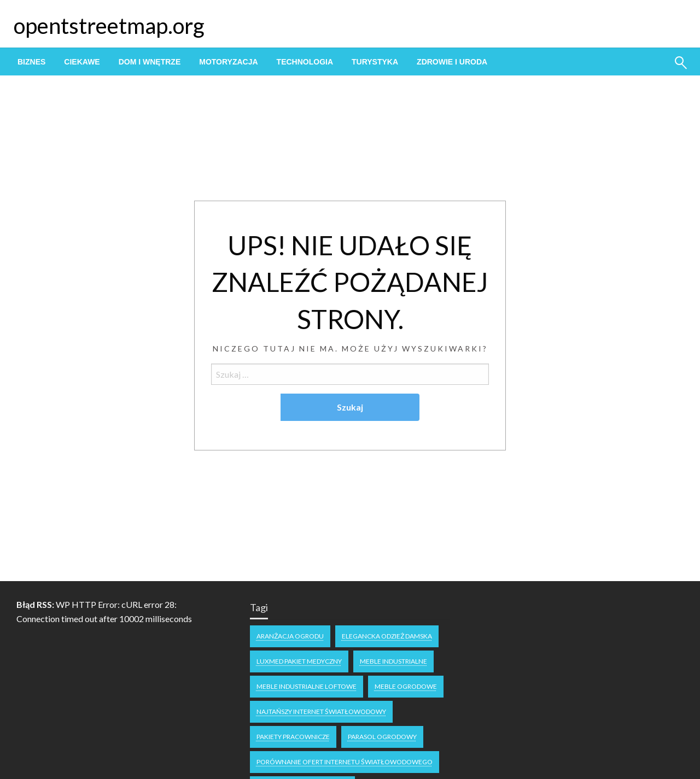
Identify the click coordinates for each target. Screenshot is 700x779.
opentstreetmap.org (109, 26)
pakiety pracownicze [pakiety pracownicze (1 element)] (293, 737)
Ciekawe (82, 62)
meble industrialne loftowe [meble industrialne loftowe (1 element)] (307, 686)
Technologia (305, 62)
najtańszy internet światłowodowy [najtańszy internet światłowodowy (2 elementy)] (321, 711)
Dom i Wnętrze (150, 62)
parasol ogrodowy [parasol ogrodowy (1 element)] (382, 737)
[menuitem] (31, 62)
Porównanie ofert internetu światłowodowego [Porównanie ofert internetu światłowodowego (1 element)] (345, 762)
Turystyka (375, 62)
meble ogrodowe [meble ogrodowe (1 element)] (406, 686)
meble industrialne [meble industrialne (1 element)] (393, 661)
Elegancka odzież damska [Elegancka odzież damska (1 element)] (387, 636)
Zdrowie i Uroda (452, 62)
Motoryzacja (228, 62)
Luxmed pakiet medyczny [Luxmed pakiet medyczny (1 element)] (299, 661)
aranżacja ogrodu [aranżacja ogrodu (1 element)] (290, 636)
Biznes (31, 62)
